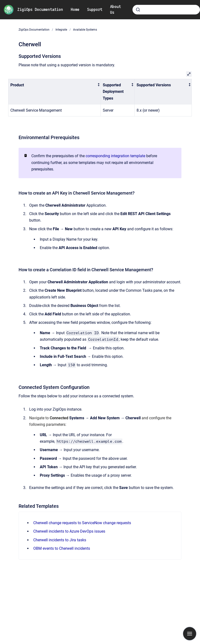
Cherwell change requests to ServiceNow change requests (82, 523)
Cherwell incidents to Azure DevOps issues (69, 531)
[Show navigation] (190, 634)
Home (75, 10)
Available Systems (85, 30)
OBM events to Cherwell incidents (62, 548)
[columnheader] (55, 92)
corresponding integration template (115, 156)
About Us (115, 10)
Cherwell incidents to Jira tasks (60, 540)
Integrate (61, 30)
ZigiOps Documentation (40, 10)
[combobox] (166, 10)
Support (95, 10)
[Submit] (138, 10)
